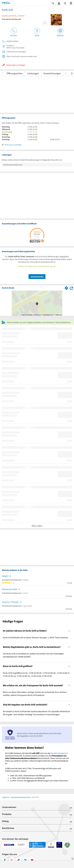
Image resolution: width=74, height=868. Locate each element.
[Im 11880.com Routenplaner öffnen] (66, 288)
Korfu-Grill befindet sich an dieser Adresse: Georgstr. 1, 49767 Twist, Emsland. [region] (36, 637)
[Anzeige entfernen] (72, 859)
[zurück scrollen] (2, 73)
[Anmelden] (59, 3)
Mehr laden (37, 526)
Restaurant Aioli (9, 589)
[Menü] (71, 3)
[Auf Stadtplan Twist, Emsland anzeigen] (71, 288)
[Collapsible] (69, 631)
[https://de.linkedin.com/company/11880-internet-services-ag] (25, 860)
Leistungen (33, 73)
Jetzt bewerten (37, 277)
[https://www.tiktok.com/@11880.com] (18, 860)
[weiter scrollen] (72, 73)
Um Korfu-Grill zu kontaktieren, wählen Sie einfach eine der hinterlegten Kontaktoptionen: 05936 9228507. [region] (33, 655)
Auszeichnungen (52, 73)
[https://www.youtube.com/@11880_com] (32, 860)
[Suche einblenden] (53, 3)
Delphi (5, 576)
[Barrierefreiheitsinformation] (65, 3)
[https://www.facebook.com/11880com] (5, 860)
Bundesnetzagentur (59, 753)
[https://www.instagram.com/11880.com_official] (12, 860)
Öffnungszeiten (15, 73)
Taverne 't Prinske (10, 602)
